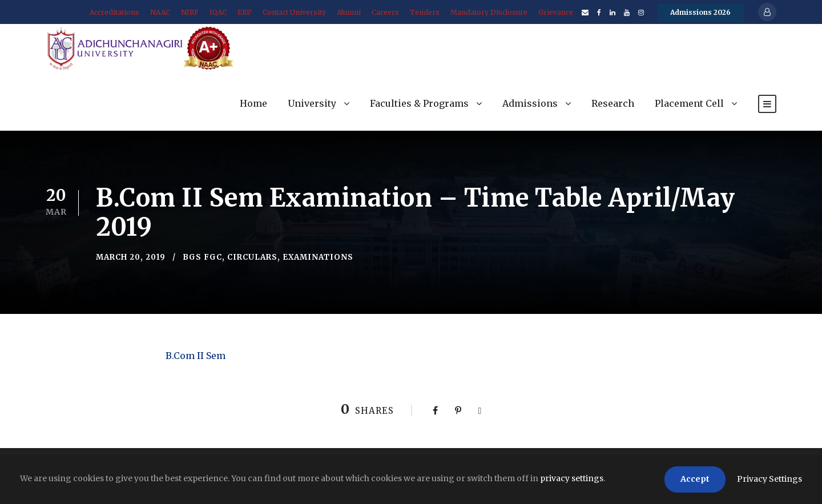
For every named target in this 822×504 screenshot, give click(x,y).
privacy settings (572, 478)
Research (613, 103)
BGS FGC (202, 257)
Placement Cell (689, 103)
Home (253, 103)
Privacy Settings (769, 479)
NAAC (160, 12)
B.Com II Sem (196, 356)
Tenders (425, 12)
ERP (245, 12)
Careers (385, 12)
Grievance (556, 12)
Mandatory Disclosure (489, 12)
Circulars (252, 257)
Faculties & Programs (419, 103)
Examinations (318, 257)
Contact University (294, 12)
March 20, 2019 (131, 257)
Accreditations (114, 12)
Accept (695, 479)
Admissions (530, 103)
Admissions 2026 (700, 12)
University (312, 103)
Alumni (349, 12)
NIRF (190, 12)
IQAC (218, 12)
